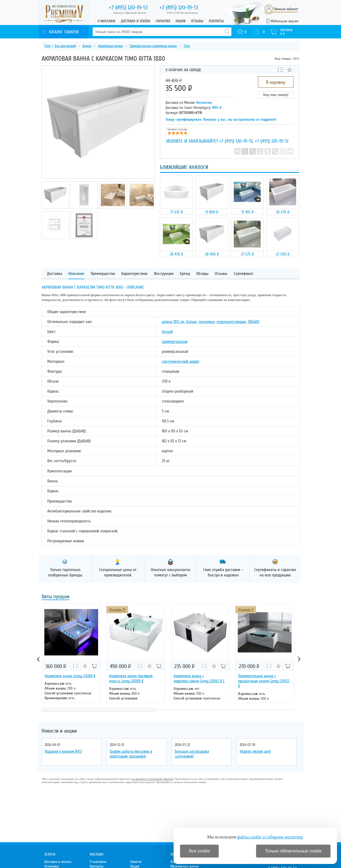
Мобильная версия (284, 21)
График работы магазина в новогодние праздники (131, 754)
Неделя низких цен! (255, 751)
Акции (181, 21)
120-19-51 (128, 8)
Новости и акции (59, 731)
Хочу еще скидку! (276, 95)
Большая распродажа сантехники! (192, 754)
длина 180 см (173, 322)
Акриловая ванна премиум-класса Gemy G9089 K (131, 678)
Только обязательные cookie (293, 851)
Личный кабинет (286, 9)
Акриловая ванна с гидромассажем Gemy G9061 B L (199, 678)
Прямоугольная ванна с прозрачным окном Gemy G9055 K (264, 681)
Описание (76, 274)
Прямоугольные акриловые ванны (153, 46)
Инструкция (164, 274)
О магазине (107, 21)
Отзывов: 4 (246, 610)
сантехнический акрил (181, 361)
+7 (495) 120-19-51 (236, 141)
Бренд (185, 274)
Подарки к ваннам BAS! (63, 751)
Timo (48, 46)
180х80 (254, 322)
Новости (136, 862)
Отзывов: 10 (117, 610)
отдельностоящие (231, 322)
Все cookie (199, 851)
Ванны (87, 46)
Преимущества (103, 274)
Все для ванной (65, 46)
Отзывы (197, 21)
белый (167, 332)
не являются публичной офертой (153, 779)
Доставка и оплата (136, 21)
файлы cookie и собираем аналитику (270, 837)
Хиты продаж (56, 597)
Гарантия (163, 21)
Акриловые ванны (110, 46)
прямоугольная (175, 342)
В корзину (276, 82)
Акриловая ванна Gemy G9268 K (70, 676)
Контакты (216, 21)
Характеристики (134, 274)
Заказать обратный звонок (130, 13)
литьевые (207, 322)
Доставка (55, 274)
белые (191, 322)
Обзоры (202, 274)
